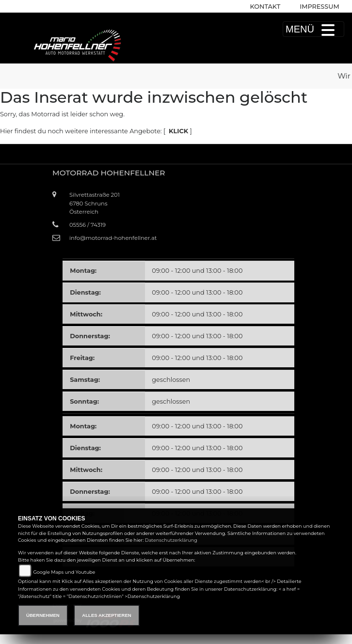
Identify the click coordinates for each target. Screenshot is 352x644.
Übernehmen (43, 615)
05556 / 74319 (88, 225)
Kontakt (265, 7)
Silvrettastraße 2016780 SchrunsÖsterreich (95, 203)
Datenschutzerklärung (171, 540)
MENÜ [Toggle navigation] (313, 29)
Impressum (319, 7)
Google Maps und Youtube (64, 572)
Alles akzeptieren (106, 615)
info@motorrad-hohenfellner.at (113, 238)
